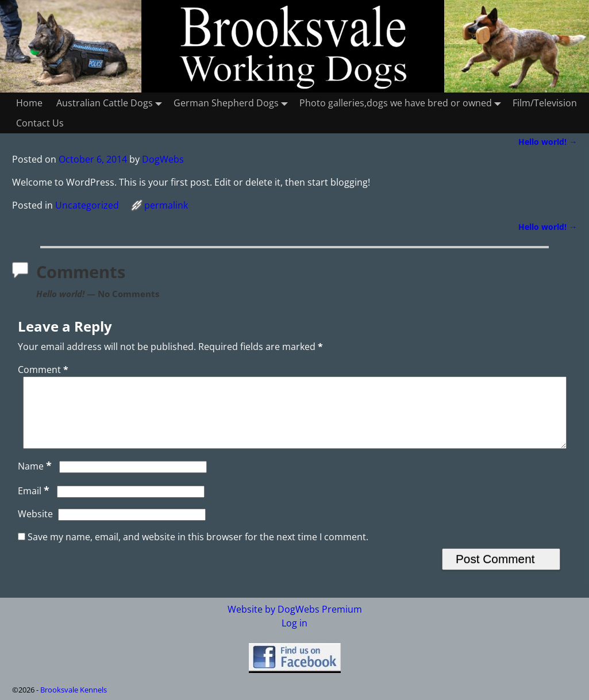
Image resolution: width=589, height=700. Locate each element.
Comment (44, 370)
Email (35, 505)
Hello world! (548, 142)
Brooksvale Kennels (74, 690)
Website (35, 528)
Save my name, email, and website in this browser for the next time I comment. (198, 551)
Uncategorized (87, 205)
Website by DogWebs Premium (295, 609)
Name (36, 480)
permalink (166, 205)
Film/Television (545, 103)
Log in (294, 623)
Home (29, 103)
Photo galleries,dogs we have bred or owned (403, 103)
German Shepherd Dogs (233, 103)
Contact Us (40, 123)
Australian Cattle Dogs (111, 103)
